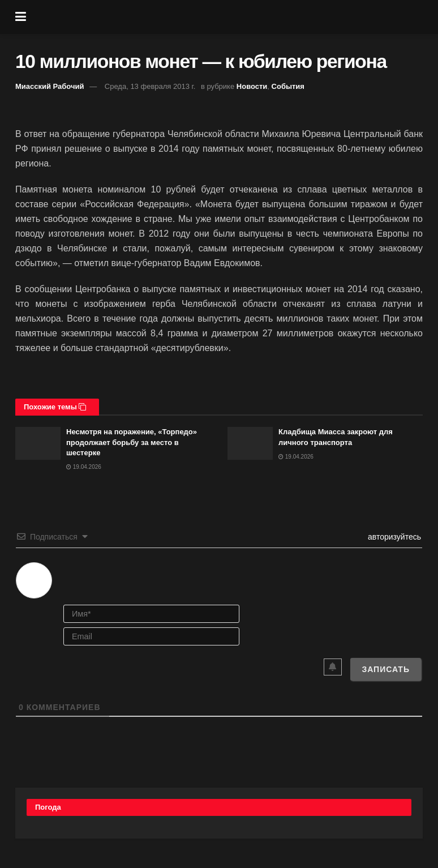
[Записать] (386, 669)
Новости (252, 86)
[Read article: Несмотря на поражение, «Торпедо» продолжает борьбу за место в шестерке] (38, 443)
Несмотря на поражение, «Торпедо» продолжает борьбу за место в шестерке (132, 442)
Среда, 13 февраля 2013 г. (150, 86)
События (288, 86)
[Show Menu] (21, 17)
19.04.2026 (84, 467)
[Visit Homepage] (227, 17)
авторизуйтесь (393, 537)
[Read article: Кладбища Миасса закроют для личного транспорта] (250, 443)
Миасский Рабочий (50, 86)
